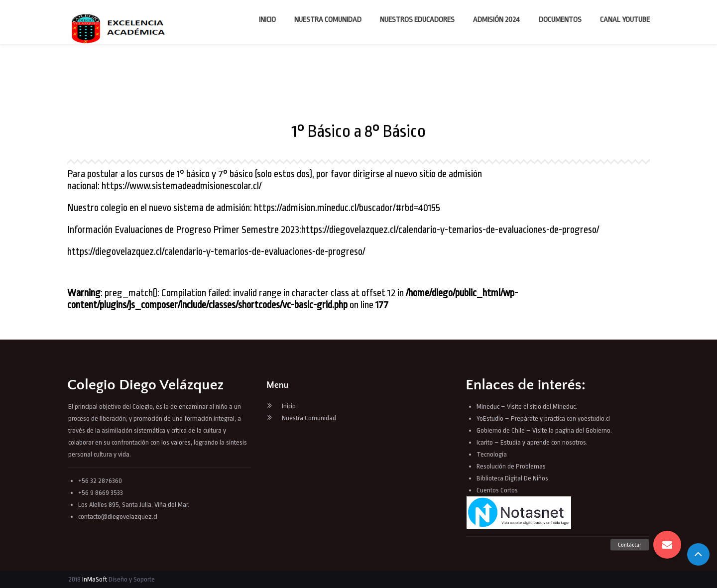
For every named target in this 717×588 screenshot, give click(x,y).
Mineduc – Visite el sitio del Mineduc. (527, 407)
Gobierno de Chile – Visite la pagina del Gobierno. (544, 430)
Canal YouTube (625, 20)
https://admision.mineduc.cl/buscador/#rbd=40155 (347, 208)
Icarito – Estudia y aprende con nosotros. (532, 442)
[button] (667, 545)
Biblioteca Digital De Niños (512, 478)
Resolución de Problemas (512, 466)
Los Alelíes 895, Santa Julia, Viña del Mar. (134, 505)
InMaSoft (95, 579)
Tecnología (492, 454)
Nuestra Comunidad (328, 20)
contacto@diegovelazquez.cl (118, 517)
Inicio (267, 20)
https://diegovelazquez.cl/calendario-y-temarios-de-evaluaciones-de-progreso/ (450, 230)
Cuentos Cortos (497, 490)
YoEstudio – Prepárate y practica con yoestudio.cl (543, 418)
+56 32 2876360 (100, 481)
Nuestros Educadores (417, 20)
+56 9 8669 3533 (101, 493)
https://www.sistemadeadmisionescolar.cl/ (181, 186)
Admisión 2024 (496, 20)
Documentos (560, 20)
